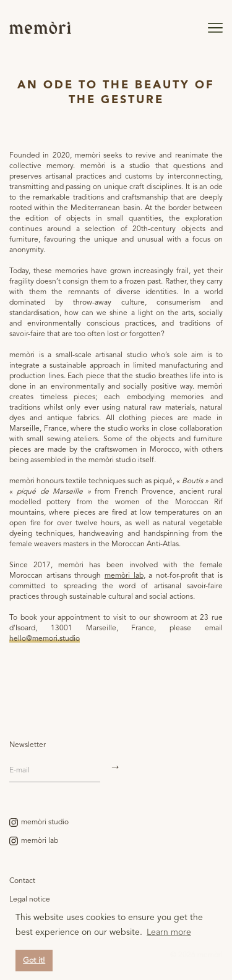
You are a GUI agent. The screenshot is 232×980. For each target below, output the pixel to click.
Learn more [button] (169, 932)
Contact (22, 881)
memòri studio (45, 822)
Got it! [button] (34, 961)
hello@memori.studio (45, 639)
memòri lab (124, 576)
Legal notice (30, 900)
